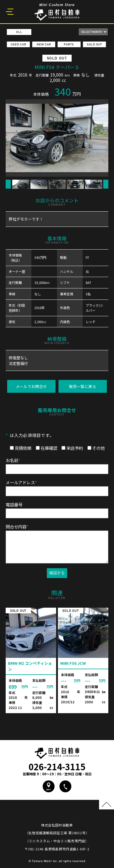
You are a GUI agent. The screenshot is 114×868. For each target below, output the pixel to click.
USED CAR (19, 44)
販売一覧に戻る (83, 386)
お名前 (13, 460)
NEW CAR (44, 44)
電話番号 (14, 504)
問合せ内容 (17, 527)
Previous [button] (8, 184)
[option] (57, 138)
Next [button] (106, 184)
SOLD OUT (94, 44)
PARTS (69, 44)
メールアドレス (21, 482)
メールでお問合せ (31, 386)
